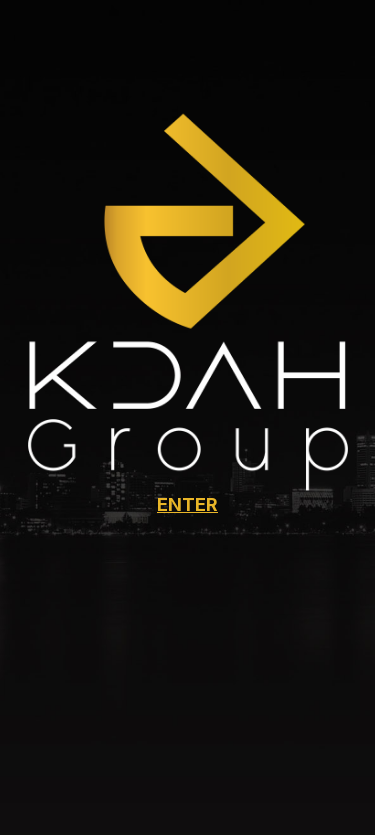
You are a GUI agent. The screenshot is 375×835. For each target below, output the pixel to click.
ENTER (187, 504)
